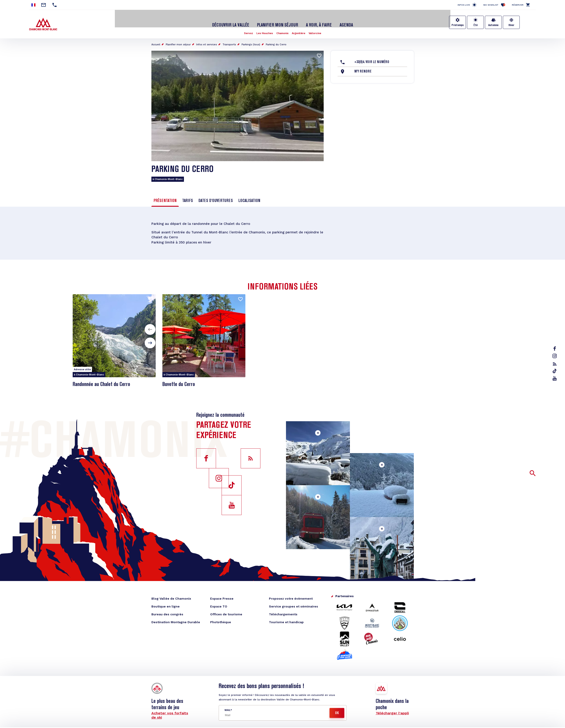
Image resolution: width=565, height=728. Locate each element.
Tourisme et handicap (286, 619)
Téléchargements (283, 612)
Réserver (518, 5)
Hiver (511, 25)
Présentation (165, 196)
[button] (150, 327)
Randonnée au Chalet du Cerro (105, 382)
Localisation (249, 196)
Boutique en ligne (166, 604)
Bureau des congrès (167, 612)
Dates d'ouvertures (216, 196)
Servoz (246, 29)
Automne (493, 25)
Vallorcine (317, 29)
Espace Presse (222, 596)
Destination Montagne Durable (176, 619)
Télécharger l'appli (392, 710)
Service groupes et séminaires (293, 604)
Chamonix (282, 29)
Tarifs (188, 196)
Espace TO (219, 604)
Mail (227, 707)
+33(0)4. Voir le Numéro (372, 58)
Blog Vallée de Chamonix (171, 596)
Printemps (458, 25)
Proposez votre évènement (291, 596)
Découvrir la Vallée (234, 21)
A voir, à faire (316, 21)
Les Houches (264, 29)
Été (476, 25)
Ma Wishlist (494, 5)
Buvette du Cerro (181, 382)
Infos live (464, 5)
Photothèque (221, 619)
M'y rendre (363, 67)
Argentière (300, 29)
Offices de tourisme (226, 612)
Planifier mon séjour (278, 21)
